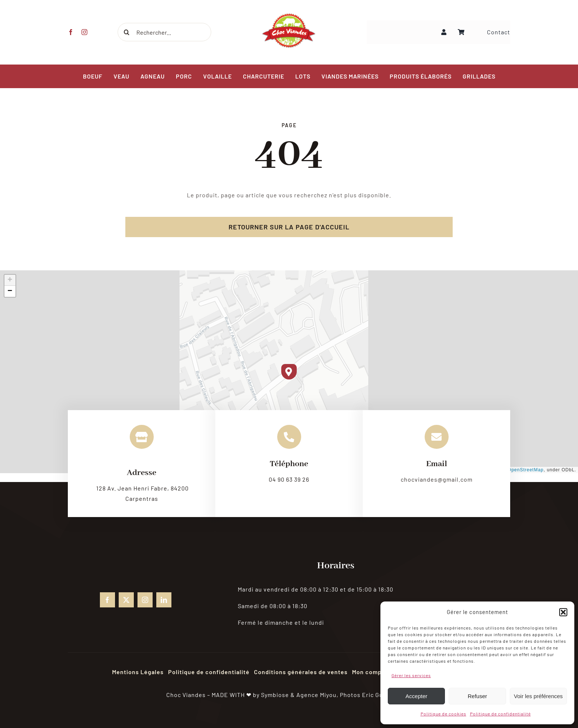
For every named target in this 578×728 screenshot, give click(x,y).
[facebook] (71, 32)
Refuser (478, 696)
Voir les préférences (538, 696)
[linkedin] (164, 600)
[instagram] (84, 32)
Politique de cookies (443, 714)
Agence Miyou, (317, 695)
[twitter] (126, 600)
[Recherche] (126, 32)
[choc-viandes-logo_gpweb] (289, 15)
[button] (563, 612)
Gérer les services (411, 675)
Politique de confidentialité (500, 714)
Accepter (416, 696)
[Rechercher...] (164, 32)
